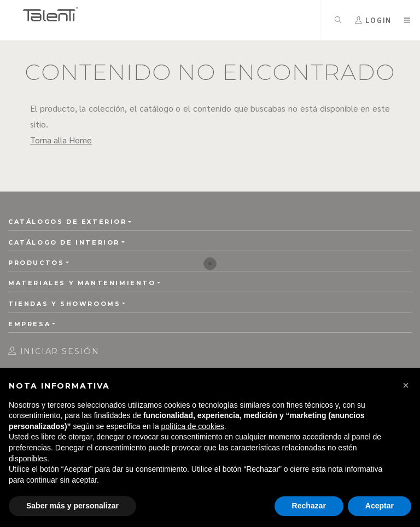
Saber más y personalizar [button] (72, 506)
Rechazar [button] (309, 506)
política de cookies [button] (193, 426)
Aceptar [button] (380, 506)
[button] (406, 385)
